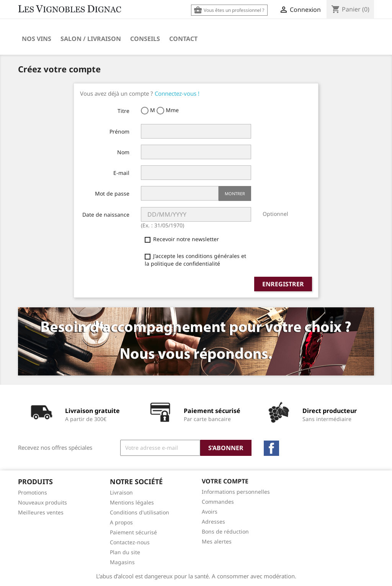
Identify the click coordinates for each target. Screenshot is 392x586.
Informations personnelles (236, 492)
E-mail (121, 173)
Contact (183, 39)
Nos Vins (37, 39)
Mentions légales (132, 502)
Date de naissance (106, 215)
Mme (168, 110)
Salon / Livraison (91, 39)
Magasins (122, 562)
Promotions (33, 492)
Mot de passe (112, 193)
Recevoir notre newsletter (182, 239)
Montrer (235, 193)
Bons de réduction (225, 531)
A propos (121, 522)
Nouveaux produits (42, 502)
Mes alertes (217, 541)
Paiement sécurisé (133, 532)
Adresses (213, 522)
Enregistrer (283, 284)
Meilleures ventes (41, 512)
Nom (123, 152)
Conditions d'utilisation (140, 512)
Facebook (271, 448)
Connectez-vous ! (177, 93)
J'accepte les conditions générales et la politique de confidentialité (195, 260)
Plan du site (125, 552)
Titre (123, 111)
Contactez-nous (130, 542)
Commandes (218, 502)
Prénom (119, 131)
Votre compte (225, 481)
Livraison (121, 492)
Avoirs (210, 512)
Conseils (145, 39)
